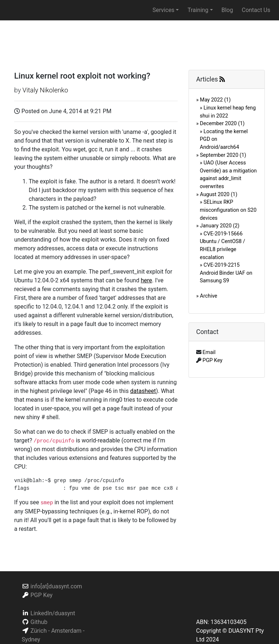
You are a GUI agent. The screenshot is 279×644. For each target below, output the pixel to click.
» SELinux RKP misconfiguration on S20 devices (228, 210)
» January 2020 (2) (218, 226)
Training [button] (198, 10)
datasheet (143, 391)
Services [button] (163, 10)
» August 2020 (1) (217, 194)
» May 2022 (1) (213, 100)
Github (39, 622)
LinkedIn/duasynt (53, 613)
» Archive (207, 296)
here (146, 280)
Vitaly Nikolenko (45, 90)
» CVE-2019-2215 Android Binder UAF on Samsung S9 (226, 273)
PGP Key (213, 360)
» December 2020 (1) (220, 124)
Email (209, 352)
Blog (227, 10)
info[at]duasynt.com (56, 586)
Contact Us (256, 10)
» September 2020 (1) (221, 155)
